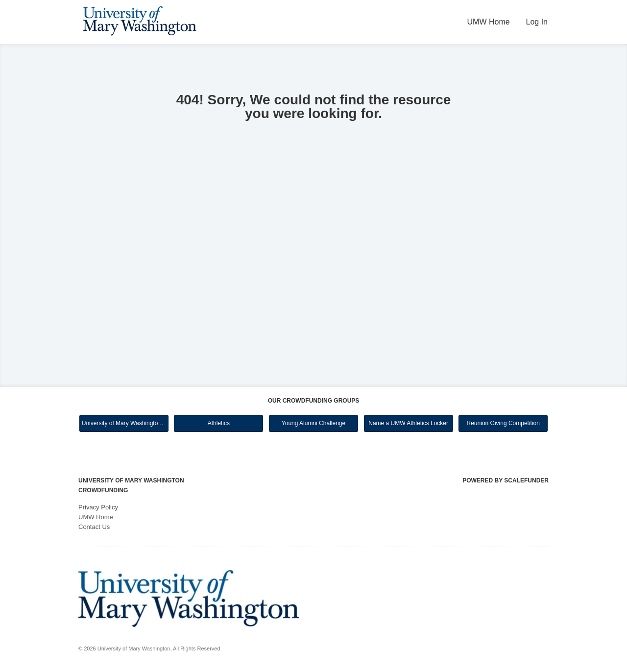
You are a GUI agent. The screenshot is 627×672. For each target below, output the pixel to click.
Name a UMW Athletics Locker (408, 423)
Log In (537, 22)
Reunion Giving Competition (503, 423)
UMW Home (489, 22)
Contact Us (94, 527)
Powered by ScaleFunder (506, 480)
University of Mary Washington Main (125, 423)
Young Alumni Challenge (313, 423)
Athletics (219, 423)
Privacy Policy (98, 507)
